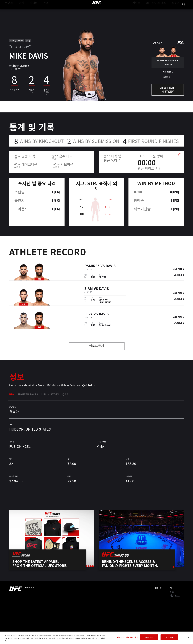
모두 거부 (149, 637)
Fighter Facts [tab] (28, 394)
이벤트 (8, 11)
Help (158, 588)
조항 (172, 592)
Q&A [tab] (65, 394)
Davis (111, 266)
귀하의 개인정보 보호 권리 (127, 637)
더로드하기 (96, 346)
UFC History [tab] (50, 394)
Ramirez (92, 266)
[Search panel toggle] (184, 11)
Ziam (89, 289)
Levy (88, 314)
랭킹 (19, 11)
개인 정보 (175, 595)
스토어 (176, 11)
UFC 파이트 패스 (160, 11)
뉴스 (42, 11)
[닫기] (188, 637)
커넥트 (143, 11)
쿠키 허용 (169, 637)
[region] (96, 638)
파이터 (31, 11)
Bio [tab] (12, 394)
